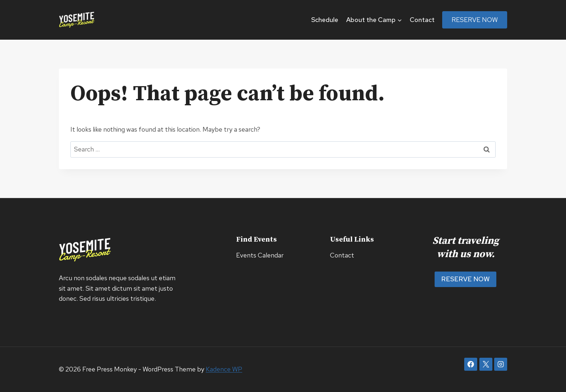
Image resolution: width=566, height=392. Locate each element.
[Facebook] (471, 364)
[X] (486, 364)
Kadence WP (224, 369)
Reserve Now (475, 20)
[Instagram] (501, 364)
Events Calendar (260, 255)
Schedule (325, 20)
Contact (422, 20)
